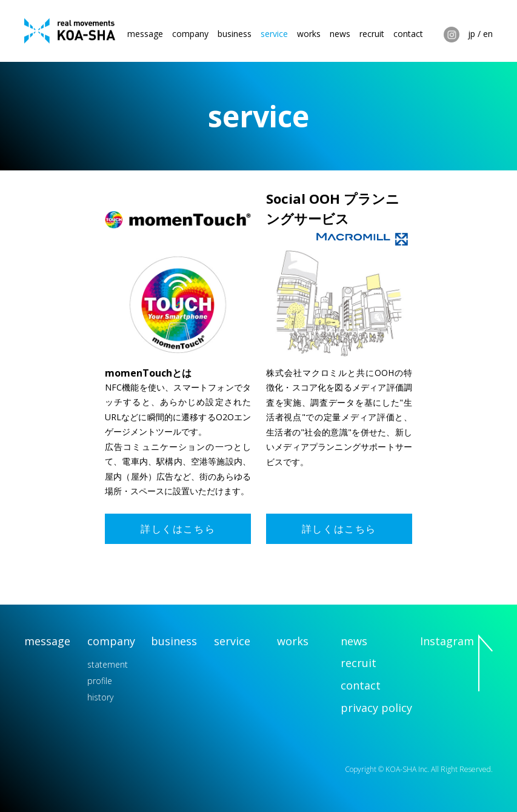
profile (100, 681)
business (235, 34)
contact (408, 34)
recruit (372, 34)
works (309, 34)
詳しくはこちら (178, 529)
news (340, 34)
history (100, 697)
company (190, 34)
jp (472, 34)
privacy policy (376, 708)
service (274, 34)
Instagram (452, 35)
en (488, 34)
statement (108, 664)
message (145, 34)
